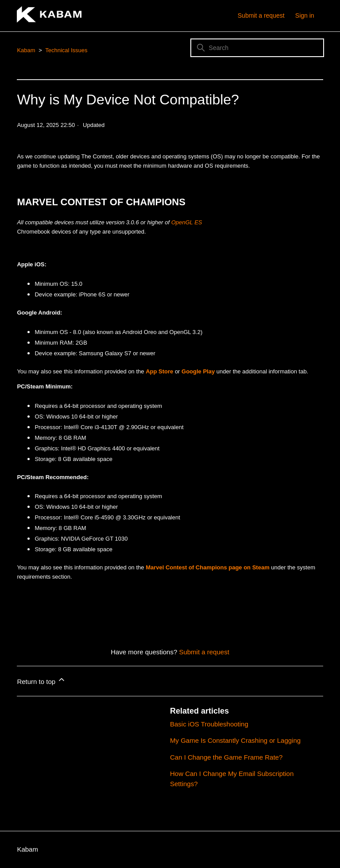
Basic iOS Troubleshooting (209, 724)
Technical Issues (66, 50)
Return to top (41, 680)
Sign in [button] (305, 15)
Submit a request (261, 15)
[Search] (257, 48)
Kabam (26, 50)
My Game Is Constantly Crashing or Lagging (235, 740)
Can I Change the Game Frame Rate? (226, 757)
